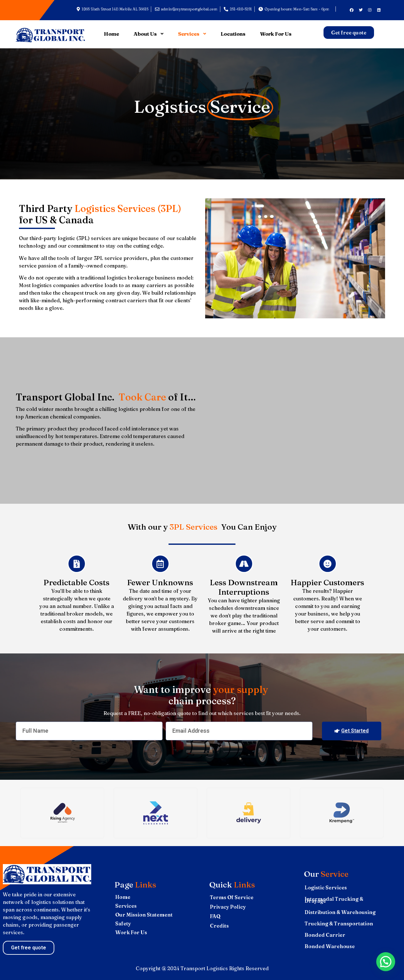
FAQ (215, 916)
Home (123, 897)
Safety (123, 923)
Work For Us (131, 932)
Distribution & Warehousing (340, 912)
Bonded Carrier (325, 935)
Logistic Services (326, 887)
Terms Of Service (232, 897)
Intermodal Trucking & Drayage (334, 900)
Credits (219, 926)
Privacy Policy (228, 907)
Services (126, 906)
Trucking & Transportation (339, 923)
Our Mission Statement (144, 915)
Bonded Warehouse (330, 946)
